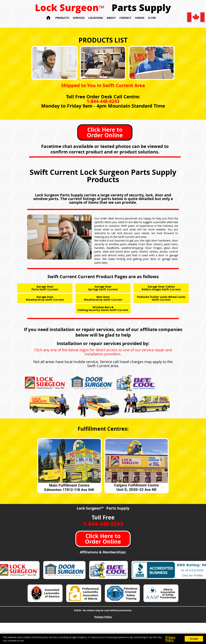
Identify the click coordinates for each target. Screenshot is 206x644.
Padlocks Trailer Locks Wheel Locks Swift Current (161, 298)
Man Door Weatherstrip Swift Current (103, 298)
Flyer (152, 18)
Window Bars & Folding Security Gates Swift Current (103, 309)
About (111, 18)
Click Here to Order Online (105, 132)
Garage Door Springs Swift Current (103, 288)
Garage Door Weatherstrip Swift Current (45, 298)
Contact (125, 18)
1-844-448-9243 (103, 101)
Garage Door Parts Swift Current (45, 288)
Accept (194, 639)
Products (62, 18)
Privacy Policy (103, 617)
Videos (140, 18)
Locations (96, 18)
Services (79, 18)
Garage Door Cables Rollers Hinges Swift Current (161, 288)
